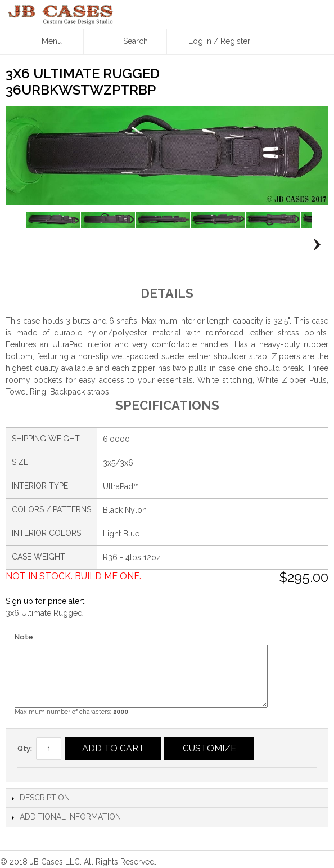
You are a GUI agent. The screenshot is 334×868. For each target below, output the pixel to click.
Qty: (25, 748)
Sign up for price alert (45, 601)
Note (24, 637)
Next (314, 245)
